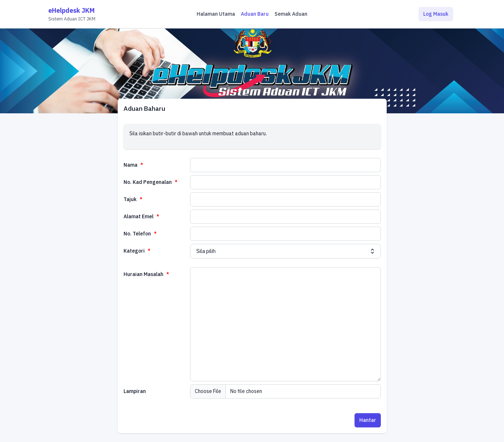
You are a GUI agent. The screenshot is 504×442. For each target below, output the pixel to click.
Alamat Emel (139, 216)
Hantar (368, 420)
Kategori (135, 251)
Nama (131, 165)
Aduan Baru (255, 14)
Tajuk (131, 199)
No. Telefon (138, 234)
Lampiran (135, 391)
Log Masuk (436, 14)
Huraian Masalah (144, 274)
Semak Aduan (291, 14)
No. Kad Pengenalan (148, 182)
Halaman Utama (216, 14)
